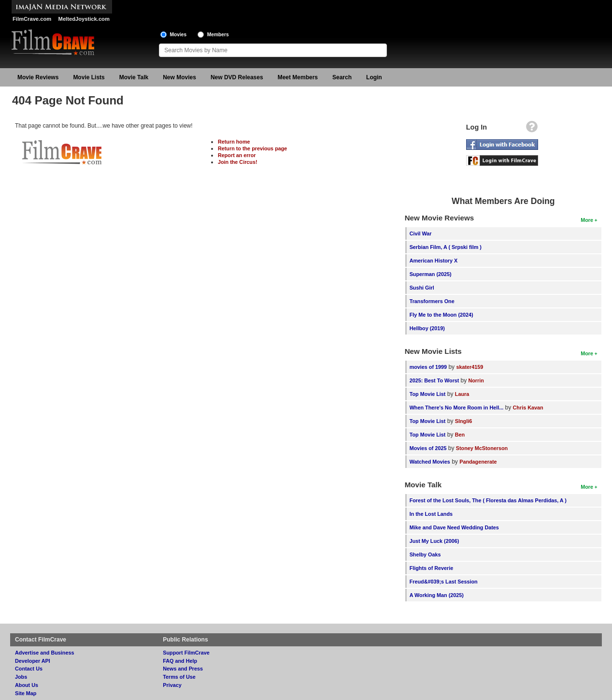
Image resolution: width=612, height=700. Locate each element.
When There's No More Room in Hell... (457, 408)
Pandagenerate (478, 462)
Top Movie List (428, 394)
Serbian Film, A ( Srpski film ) (446, 247)
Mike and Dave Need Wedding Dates (454, 527)
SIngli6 (463, 421)
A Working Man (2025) (437, 595)
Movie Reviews (38, 77)
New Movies (179, 77)
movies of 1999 (428, 367)
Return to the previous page (252, 148)
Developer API (33, 661)
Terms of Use (179, 677)
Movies (178, 35)
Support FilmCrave (186, 653)
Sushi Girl (422, 288)
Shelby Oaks (425, 554)
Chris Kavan (528, 408)
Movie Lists (89, 77)
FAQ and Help (180, 661)
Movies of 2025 (428, 448)
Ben (460, 435)
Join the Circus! (238, 162)
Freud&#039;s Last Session (444, 582)
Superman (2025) (431, 274)
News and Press (183, 669)
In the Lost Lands (431, 514)
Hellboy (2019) (427, 328)
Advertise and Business (44, 653)
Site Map (26, 693)
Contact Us (29, 669)
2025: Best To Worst (435, 380)
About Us (27, 685)
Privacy (172, 685)
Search (342, 77)
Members (218, 35)
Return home (234, 142)
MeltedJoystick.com (84, 19)
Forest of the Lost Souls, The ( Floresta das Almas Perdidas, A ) (488, 500)
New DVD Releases (237, 77)
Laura (462, 394)
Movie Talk (134, 77)
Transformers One (432, 301)
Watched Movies (430, 462)
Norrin (476, 380)
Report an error (237, 155)
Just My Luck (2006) (434, 541)
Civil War (421, 233)
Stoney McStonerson (482, 448)
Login (374, 77)
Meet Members (298, 77)
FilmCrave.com (32, 19)
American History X (434, 261)
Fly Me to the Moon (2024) (441, 315)
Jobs (21, 677)
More (587, 220)
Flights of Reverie (432, 568)
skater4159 (470, 367)
